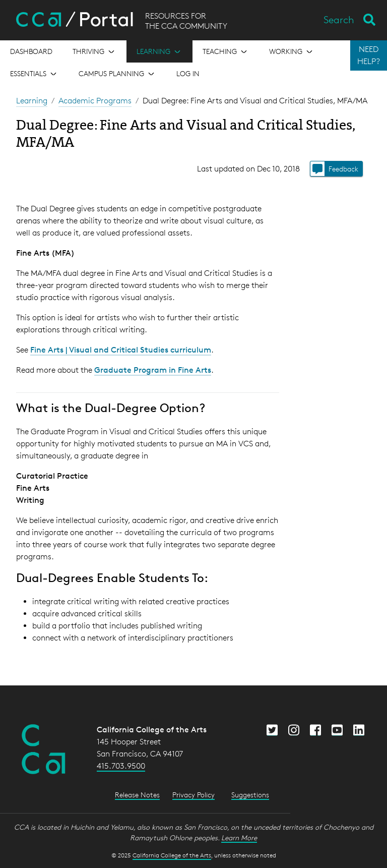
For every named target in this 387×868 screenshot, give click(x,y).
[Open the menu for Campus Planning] (117, 74)
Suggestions (250, 795)
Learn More (239, 837)
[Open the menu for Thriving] (94, 51)
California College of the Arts (172, 855)
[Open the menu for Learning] (159, 51)
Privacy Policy (193, 795)
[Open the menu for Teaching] (226, 51)
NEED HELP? (369, 55)
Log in (188, 73)
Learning (32, 101)
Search (339, 20)
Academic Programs (95, 101)
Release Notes (137, 795)
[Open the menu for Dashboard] (31, 51)
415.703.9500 (121, 766)
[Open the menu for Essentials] (34, 74)
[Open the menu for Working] (292, 51)
